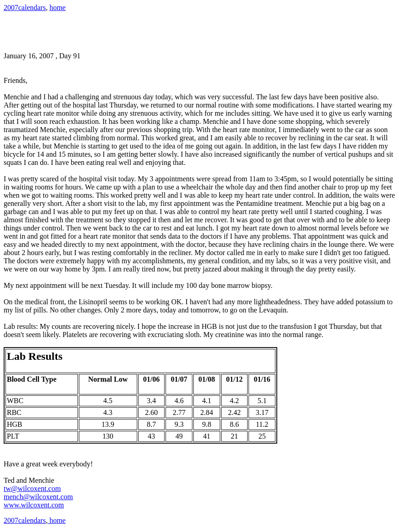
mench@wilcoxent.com (38, 497)
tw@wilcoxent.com (32, 489)
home (57, 8)
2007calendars (25, 8)
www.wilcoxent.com (34, 505)
